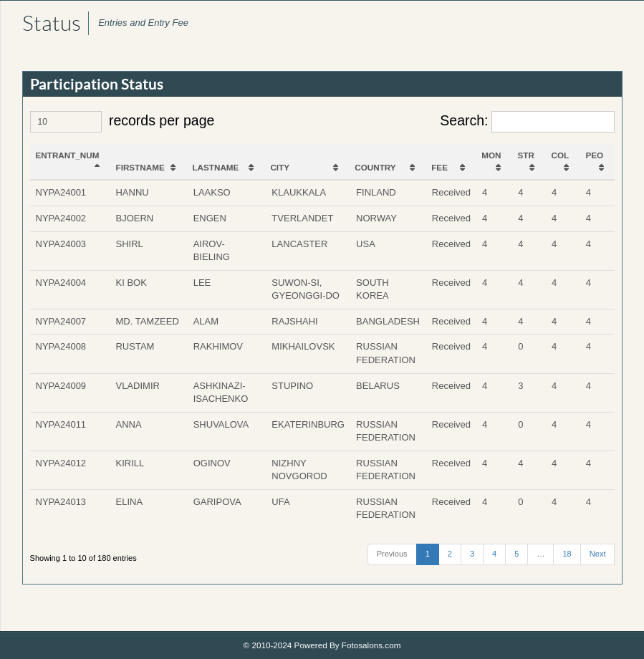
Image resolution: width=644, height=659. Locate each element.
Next (597, 554)
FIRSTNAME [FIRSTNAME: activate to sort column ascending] (140, 167)
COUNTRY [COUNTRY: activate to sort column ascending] (376, 167)
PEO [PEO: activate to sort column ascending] (595, 155)
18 (567, 554)
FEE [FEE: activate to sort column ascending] (440, 167)
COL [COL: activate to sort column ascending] (561, 155)
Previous (391, 554)
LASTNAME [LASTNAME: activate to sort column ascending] (216, 167)
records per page (122, 122)
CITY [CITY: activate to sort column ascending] (280, 167)
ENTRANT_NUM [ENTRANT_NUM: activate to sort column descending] (68, 155)
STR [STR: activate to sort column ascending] (526, 155)
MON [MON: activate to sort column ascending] (492, 155)
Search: (527, 122)
